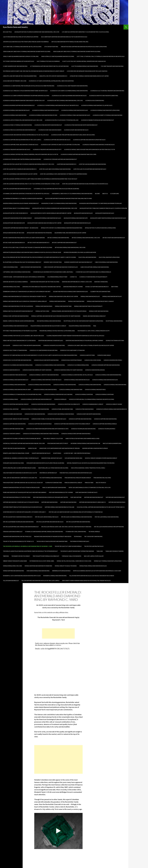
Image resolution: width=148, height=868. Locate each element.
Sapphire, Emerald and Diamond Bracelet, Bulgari (59, 507)
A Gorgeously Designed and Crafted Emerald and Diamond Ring (22, 159)
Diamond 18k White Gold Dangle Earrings (15, 282)
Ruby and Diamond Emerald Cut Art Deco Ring (17, 497)
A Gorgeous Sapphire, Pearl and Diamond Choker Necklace (21, 145)
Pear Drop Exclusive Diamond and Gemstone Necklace (76, 473)
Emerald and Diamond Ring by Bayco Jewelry (100, 301)
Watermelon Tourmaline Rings (61, 571)
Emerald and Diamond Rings (44, 306)
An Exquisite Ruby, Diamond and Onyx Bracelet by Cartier (44, 223)
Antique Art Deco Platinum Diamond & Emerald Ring (100, 228)
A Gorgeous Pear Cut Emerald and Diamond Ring (17, 125)
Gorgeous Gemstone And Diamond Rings (43, 404)
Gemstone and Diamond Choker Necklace (51, 341)
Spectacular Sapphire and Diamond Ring (78, 522)
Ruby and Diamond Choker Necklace (86, 492)
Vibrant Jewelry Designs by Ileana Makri (15, 561)
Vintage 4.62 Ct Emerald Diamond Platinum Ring (108, 561)
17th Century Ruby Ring (51, 47)
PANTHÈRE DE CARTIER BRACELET (48, 473)
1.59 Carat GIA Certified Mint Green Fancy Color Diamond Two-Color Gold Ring (85, 32)
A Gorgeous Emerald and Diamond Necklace (45, 110)
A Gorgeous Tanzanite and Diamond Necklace (17, 149)
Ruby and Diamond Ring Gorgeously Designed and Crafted (50, 497)
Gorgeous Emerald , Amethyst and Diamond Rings (44, 375)
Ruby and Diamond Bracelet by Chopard (61, 492)
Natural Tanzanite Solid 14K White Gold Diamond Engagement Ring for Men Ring (91, 463)
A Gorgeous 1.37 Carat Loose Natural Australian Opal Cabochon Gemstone (51, 81)
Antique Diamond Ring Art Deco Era (14, 233)
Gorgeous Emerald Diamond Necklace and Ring (58, 394)
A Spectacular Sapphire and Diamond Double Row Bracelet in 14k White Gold (85, 184)
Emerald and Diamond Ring (57, 301)
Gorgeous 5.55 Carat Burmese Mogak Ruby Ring (44, 350)
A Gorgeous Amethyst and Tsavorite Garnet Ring (104, 96)
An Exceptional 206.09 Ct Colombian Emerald (16, 208)
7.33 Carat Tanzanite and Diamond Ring (112, 66)
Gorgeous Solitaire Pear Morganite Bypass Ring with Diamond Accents (47, 429)
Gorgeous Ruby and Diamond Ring (35, 414)
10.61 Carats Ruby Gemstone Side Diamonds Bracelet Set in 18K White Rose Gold (64, 37)
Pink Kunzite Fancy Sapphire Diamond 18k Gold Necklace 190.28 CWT (23, 483)
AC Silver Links (115, 194)
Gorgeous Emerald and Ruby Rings (95, 390)
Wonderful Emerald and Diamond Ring (55, 576)
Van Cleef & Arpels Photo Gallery (94, 556)
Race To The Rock (101, 483)
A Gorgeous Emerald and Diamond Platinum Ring (105, 110)
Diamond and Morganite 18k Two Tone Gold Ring (45, 282)
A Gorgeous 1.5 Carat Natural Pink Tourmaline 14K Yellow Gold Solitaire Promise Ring (29, 86)
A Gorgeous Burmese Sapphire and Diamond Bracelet (19, 105)
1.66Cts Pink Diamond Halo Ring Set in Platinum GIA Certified (21, 37)
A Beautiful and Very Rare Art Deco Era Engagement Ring (20, 76)
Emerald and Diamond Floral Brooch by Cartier (63, 296)
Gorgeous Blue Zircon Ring (93, 360)
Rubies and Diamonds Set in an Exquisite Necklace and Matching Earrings (25, 492)
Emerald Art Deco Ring (42, 311)
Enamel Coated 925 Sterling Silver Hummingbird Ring (19, 321)
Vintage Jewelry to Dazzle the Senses (66, 566)
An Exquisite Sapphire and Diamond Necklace (77, 223)
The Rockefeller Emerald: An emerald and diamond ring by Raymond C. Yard (28, 546)
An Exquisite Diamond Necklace (83, 213)
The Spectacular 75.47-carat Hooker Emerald (68, 546)
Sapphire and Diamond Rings (117, 502)
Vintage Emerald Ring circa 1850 (12, 566)
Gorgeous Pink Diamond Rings (85, 409)
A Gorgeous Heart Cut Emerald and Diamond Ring (108, 115)
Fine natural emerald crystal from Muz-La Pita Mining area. (57, 331)
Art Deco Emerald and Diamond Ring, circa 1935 (86, 238)
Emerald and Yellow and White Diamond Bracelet (18, 311)
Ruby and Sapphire (76, 497)
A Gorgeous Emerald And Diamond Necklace (16, 110)
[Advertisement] (58, 633)
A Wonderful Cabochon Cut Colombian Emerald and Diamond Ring (72, 194)
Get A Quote (7, 345)
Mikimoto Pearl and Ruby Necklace (52, 458)
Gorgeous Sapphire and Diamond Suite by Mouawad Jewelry (72, 424)
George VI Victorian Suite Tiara (115, 341)
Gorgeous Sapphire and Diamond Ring (80, 419)
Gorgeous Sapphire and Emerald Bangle (105, 424)
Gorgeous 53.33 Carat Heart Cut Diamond (72, 350)
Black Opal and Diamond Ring (87, 257)
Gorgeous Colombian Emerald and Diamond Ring (50, 365)
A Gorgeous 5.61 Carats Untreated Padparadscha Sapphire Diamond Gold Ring (26, 96)
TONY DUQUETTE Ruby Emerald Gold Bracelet (46, 556)
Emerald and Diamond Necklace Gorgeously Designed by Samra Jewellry (25, 301)
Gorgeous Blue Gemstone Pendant (72, 360)
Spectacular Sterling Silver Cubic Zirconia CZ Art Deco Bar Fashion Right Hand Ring (66, 527)
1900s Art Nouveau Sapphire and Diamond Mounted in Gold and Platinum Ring (84, 47)
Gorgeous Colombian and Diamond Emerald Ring (18, 365)
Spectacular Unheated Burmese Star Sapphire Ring (109, 527)
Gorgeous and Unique (104, 355)
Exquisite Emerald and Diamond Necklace (15, 326)
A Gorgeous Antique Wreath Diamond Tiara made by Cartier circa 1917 (24, 100)
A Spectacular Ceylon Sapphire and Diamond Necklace (90, 169)
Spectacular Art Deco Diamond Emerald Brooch (18, 517)
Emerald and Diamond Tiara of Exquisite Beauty (88, 306)
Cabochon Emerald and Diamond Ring (106, 262)
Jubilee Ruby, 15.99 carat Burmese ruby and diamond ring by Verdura (59, 448)
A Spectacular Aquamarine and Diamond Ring (92, 164)
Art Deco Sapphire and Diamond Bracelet (64, 243)
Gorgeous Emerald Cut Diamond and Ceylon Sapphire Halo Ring (22, 394)
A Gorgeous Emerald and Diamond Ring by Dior (43, 115)
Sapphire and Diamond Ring (49, 502)
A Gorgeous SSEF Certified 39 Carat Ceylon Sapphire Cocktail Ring (60, 145)
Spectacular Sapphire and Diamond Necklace (50, 522)
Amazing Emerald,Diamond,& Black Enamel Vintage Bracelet (21, 203)
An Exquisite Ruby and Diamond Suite (14, 223)
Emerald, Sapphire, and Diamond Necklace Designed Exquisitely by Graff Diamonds (56, 316)
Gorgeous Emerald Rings (11, 399)
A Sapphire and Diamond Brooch (67, 164)
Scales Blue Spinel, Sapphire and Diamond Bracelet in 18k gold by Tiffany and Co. (101, 507)
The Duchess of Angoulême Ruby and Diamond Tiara (52, 541)
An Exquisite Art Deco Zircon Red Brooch (15, 213)
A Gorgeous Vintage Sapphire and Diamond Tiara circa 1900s (78, 154)
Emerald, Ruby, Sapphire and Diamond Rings (16, 316)
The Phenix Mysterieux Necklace (80, 541)
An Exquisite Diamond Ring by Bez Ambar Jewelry (17, 218)
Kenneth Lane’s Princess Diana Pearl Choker (16, 453)
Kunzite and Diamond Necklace (41, 453)
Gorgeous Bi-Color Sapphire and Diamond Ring (17, 360)
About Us (105, 194)
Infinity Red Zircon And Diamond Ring (14, 448)
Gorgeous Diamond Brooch (12, 370)
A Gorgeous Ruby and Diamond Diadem (50, 130)
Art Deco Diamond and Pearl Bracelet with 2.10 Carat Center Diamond (24, 238)
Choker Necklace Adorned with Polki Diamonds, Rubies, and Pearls (53, 272)
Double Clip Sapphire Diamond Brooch (97, 287)
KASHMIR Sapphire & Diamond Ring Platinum (95, 448)
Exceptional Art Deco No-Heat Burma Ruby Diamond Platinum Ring (83, 321)
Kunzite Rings (57, 453)
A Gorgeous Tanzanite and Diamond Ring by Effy (47, 149)
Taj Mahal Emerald (94, 532)
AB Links (97, 194)
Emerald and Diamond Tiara (63, 306)
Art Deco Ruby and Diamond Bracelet (114, 238)
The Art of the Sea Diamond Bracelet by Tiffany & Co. (18, 541)
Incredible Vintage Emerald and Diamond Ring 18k (85, 443)
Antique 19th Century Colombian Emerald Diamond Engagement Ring (62, 228)
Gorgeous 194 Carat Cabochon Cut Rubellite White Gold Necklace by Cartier (91, 345)
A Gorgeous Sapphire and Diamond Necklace (57, 140)
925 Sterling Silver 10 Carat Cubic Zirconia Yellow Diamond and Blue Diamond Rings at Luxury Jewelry (34, 71)
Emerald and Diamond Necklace (90, 296)
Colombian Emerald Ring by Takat (57, 277)
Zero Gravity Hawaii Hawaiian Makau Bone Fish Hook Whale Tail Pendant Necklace (86, 581)
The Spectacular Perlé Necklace (94, 546)
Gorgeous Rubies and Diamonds (13, 414)
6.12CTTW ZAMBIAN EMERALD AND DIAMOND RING (85, 66)
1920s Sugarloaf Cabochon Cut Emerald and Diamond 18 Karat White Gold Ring (27, 51)
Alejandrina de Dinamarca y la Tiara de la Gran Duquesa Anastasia (23, 198)
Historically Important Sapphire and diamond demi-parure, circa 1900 (24, 443)
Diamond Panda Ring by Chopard (73, 287)
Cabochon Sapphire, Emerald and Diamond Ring (95, 267)
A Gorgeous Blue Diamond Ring (95, 100)
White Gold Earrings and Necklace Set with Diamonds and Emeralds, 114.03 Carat (97, 571)
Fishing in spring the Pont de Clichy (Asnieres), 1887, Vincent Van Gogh (23, 336)
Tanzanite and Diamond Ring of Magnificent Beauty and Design (53, 536)
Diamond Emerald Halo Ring (11, 287)
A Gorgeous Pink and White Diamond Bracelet (48, 125)
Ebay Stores (115, 287)
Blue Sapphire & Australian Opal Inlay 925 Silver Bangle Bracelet (22, 262)
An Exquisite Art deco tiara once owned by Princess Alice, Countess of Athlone (103, 208)
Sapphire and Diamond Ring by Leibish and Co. (92, 502)
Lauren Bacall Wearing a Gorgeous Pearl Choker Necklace (21, 458)
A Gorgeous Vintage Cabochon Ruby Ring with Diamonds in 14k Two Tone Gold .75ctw (89, 149)
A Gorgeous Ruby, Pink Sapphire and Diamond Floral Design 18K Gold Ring (73, 135)
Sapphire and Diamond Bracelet (94, 497)
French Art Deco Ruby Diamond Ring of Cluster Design (19, 341)
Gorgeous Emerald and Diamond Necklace (77, 380)
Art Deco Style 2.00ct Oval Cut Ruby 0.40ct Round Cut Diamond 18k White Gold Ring (28, 247)
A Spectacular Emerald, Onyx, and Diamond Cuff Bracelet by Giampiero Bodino (64, 174)
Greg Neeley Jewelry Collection (53, 438)
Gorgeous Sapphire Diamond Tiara (13, 429)
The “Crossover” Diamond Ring (93, 536)
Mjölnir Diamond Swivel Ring (73, 458)
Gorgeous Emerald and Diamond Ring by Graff (17, 390)
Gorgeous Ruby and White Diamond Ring (89, 414)
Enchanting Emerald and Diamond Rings (49, 321)
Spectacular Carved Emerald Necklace (47, 517)
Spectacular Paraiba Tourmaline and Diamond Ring (18, 522)
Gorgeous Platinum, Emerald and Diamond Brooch (112, 409)
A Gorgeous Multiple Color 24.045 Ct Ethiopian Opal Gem (62, 120)
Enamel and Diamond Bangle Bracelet (94, 316)
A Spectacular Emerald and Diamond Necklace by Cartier (20, 174)
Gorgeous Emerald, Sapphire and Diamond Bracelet (36, 399)
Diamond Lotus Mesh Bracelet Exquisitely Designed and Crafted (42, 287)
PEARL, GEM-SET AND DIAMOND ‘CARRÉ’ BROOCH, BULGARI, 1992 (20, 478)
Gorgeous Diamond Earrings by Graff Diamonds (37, 370)
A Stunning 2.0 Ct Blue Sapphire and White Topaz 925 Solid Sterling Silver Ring (56, 189)
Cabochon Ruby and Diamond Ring (31, 267)
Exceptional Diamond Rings (114, 321)
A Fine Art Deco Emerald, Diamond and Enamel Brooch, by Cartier (89, 76)
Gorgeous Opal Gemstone (11, 409)
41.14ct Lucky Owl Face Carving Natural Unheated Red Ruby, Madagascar (84, 61)
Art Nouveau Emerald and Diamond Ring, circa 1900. (70, 247)
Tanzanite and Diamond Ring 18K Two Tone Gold (17, 536)
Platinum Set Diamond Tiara (54, 483)
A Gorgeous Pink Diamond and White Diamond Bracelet (81, 125)
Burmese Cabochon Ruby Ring (53, 262)
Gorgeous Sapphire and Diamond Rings (40, 424)
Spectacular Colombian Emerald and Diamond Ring (77, 517)
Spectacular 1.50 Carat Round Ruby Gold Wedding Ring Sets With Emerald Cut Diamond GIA (76, 512)
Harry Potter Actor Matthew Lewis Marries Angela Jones (82, 438)
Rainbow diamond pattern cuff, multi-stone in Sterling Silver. (21, 487)
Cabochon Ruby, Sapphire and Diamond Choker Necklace (61, 267)
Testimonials (78, 536)
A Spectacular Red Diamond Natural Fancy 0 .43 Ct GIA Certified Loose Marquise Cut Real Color (31, 184)
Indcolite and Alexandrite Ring (112, 443)
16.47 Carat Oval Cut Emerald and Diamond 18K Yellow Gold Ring (22, 47)
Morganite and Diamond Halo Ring (13, 463)
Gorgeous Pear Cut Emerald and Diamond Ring (35, 409)
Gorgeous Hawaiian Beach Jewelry (93, 404)
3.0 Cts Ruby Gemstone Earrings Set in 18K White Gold (19, 61)
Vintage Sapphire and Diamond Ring (14, 571)
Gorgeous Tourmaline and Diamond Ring (83, 429)
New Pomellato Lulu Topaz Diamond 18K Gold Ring (53, 468)
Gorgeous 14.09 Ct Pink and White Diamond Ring (27, 345)
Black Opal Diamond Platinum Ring (109, 257)
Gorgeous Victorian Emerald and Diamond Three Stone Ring (41, 434)
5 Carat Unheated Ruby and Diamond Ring (15, 66)
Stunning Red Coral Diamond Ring (76, 532)
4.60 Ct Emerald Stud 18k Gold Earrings (48, 61)
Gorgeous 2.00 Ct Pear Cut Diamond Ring (15, 350)
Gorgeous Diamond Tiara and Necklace (15, 375)
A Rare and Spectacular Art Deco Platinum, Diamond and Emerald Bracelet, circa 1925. (29, 164)
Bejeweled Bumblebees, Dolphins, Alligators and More (80, 252)
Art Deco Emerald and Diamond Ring (58, 238)
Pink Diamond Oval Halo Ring (102, 478)
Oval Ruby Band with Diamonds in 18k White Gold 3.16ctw (20, 473)
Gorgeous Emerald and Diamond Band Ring (108, 375)
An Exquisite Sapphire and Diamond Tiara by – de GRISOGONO (21, 228)
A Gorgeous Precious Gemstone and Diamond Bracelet (19, 130)
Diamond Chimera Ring (101, 282)
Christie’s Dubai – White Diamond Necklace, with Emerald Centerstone (24, 277)
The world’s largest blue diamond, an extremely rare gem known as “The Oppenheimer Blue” (30, 551)
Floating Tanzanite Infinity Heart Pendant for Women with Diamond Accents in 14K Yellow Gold (75, 336)
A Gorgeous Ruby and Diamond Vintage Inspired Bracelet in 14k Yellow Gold (26, 135)
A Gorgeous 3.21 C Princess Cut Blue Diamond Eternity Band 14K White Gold (25, 91)
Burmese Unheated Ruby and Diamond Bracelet (78, 262)
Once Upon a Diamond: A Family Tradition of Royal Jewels (88, 468)
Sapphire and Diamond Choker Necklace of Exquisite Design (21, 502)
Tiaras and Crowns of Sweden (114, 551)
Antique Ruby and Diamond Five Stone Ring (39, 233)
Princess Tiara (89, 483)
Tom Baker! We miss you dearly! (21, 556)
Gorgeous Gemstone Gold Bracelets (69, 404)
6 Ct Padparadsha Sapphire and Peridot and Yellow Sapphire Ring (49, 66)
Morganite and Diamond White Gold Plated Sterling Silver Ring (45, 463)
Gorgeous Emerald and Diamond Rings (45, 390)
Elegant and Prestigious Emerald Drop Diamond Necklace (70, 292)
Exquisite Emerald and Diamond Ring (80, 326)
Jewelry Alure (32, 448)
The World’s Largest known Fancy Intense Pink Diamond (77, 551)
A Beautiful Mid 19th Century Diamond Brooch (53, 76)
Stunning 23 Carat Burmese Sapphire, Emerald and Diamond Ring (44, 532)
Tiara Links (100, 551)
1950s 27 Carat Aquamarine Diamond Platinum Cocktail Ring (21, 56)
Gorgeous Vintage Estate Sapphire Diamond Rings (76, 434)
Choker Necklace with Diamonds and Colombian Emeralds (93, 272)
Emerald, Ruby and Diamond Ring (99, 311)
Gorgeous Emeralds (60, 399)
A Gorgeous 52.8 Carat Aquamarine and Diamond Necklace (69, 96)
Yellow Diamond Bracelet (11, 581)
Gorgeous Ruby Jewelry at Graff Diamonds (16, 419)
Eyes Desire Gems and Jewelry (15, 27)
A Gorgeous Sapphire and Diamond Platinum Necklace (89, 140)
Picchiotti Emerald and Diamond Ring (51, 478)
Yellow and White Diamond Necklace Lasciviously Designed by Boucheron (92, 576)
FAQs (95, 326)
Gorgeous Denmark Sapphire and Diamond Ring (106, 365)
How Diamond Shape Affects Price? (58, 443)
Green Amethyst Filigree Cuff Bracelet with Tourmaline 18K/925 (22, 438)
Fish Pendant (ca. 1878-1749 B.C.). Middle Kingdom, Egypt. (94, 331)
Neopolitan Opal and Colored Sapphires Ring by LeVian (19, 468)
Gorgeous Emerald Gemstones (105, 394)
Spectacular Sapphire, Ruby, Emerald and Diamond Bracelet (21, 527)
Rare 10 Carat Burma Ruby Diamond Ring (54, 487)
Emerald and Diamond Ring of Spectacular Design (18, 306)
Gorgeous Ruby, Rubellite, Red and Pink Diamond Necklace (49, 419)
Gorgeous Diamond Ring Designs (95, 370)
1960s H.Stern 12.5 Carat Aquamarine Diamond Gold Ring (58, 56)
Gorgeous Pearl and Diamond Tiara (62, 409)
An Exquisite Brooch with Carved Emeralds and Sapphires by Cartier (51, 213)
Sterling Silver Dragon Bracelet (13, 532)
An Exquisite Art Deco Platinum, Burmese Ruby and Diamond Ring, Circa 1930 (37, 32)
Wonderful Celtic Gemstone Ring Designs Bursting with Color (22, 576)
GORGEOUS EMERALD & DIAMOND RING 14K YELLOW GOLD (77, 375)
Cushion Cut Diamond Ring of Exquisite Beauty (93, 277)
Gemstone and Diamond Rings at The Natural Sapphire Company (84, 341)
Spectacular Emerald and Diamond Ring (107, 517)
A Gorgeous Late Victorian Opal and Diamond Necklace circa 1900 (23, 120)
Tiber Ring (6, 556)
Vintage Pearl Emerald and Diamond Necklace (93, 566)
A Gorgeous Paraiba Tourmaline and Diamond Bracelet (97, 120)
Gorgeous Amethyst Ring (87, 355)
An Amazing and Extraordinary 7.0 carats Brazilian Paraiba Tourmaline (100, 203)
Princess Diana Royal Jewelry (73, 483)
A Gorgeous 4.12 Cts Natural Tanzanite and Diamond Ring (107, 91)
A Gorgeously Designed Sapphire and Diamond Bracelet (60, 159)
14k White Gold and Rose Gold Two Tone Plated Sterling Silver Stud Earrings (26, 42)
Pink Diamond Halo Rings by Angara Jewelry (78, 478)
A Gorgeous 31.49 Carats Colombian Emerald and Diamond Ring (69, 91)
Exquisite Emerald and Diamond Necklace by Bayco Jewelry (48, 326)
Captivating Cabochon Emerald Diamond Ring (17, 272)
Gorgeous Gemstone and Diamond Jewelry (16, 404)
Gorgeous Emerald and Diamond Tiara (71, 390)
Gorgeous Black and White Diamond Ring (46, 360)
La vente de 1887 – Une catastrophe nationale (77, 453)
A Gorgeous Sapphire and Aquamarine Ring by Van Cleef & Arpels (22, 140)
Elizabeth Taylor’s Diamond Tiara (100, 292)
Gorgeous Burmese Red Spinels (113, 360)
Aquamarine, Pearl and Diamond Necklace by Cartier (70, 233)
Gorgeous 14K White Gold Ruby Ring (54, 345)
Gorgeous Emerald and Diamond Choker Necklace (46, 380)
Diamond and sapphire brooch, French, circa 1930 (77, 282)
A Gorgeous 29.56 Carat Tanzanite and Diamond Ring (72, 86)
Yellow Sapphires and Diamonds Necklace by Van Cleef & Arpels (40, 581)
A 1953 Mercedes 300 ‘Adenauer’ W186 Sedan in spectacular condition (87, 71)
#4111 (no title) (7, 32)
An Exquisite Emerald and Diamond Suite (76, 218)
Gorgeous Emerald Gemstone (84, 394)
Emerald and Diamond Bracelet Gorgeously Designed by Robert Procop (25, 296)
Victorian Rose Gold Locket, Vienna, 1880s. (42, 561)
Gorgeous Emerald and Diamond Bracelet (16, 380)
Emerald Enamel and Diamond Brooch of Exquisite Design (69, 311)
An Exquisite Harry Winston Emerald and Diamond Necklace (108, 218)
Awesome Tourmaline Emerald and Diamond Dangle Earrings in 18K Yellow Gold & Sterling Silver (32, 252)
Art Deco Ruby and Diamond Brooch (14, 243)
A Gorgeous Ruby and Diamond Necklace (76, 130)
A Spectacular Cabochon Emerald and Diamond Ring (55, 169)
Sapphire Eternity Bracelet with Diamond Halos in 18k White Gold (23, 507)
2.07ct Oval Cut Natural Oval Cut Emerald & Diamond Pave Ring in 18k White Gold (101, 56)
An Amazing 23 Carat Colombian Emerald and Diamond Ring (59, 203)
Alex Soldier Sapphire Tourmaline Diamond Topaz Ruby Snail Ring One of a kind (68, 198)
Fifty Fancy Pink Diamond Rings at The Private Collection (20, 331)
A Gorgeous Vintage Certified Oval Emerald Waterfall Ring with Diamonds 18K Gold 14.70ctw (31, 154)
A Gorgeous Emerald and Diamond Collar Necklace (97, 105)
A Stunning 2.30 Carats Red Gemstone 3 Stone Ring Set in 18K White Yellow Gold (26, 194)
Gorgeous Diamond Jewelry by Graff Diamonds (68, 370)
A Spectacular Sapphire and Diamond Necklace (17, 189)
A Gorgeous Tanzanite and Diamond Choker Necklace (99, 145)
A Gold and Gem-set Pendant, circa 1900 (15, 81)
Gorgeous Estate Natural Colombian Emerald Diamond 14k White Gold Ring (92, 399)
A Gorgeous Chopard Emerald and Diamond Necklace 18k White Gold (58, 105)
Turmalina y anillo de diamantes (72, 556)
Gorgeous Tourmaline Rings (107, 429)
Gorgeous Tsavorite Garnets (12, 434)
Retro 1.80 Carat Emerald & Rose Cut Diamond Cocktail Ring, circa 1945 (90, 487)
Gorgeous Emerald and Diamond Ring (14, 385)
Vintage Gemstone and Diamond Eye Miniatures (38, 566)
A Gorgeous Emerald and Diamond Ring (15, 115)
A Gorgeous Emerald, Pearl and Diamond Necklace (75, 115)
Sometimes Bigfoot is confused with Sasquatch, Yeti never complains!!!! (25, 512)
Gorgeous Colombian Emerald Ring (78, 365)
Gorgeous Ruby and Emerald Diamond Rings (61, 414)
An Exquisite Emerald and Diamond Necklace (48, 218)
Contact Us (73, 277)
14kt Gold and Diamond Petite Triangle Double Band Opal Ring (70, 42)
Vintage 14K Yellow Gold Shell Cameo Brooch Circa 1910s (74, 561)
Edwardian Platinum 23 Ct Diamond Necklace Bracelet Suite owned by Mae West (27, 292)
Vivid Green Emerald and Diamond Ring (38, 571)
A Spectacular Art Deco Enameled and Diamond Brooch (20, 169)
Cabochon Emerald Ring (10, 267)
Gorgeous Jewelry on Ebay (114, 404)
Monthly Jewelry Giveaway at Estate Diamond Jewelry (101, 458)
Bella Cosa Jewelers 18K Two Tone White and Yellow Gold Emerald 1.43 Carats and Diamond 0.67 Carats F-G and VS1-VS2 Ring (39, 257)
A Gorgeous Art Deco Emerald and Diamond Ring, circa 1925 (65, 100)
